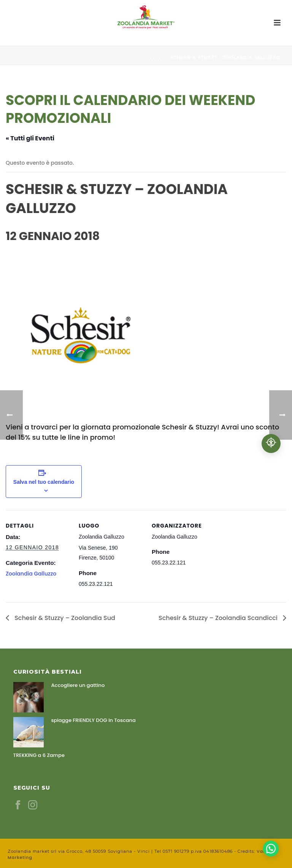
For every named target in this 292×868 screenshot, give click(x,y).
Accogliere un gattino (78, 685)
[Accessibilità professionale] (271, 444)
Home (138, 58)
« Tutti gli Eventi (30, 138)
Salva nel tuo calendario (44, 482)
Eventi (157, 58)
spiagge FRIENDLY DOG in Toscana (94, 720)
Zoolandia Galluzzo (31, 574)
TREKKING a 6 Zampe (39, 755)
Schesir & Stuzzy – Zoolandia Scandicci (219, 618)
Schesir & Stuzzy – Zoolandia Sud (64, 618)
